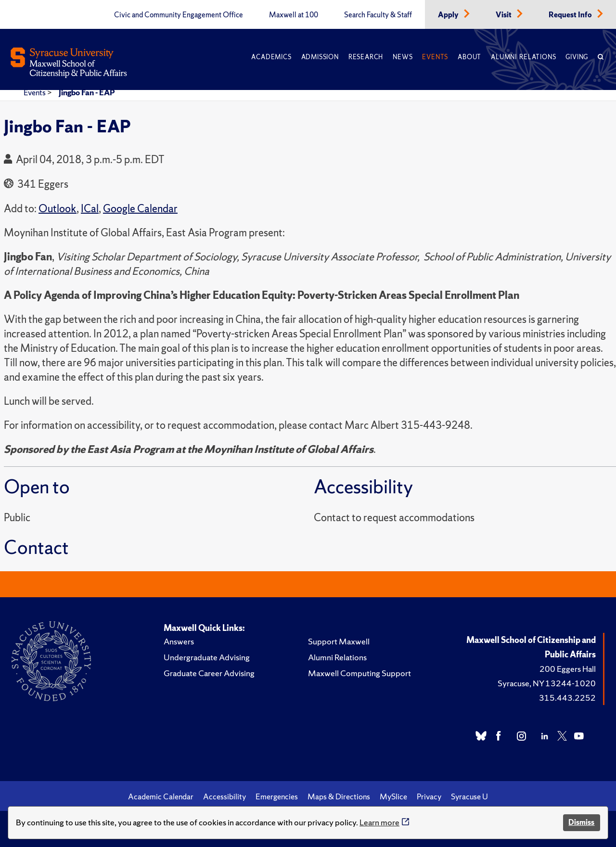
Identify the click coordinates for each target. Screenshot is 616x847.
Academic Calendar (161, 796)
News (403, 57)
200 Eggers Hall (568, 669)
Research (366, 57)
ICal (90, 209)
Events (435, 57)
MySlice (393, 796)
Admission (320, 57)
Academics (271, 57)
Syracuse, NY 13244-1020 (547, 683)
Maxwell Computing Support (359, 673)
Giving (577, 57)
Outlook (58, 209)
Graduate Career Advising (209, 673)
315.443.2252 (567, 698)
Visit (504, 15)
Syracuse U (469, 796)
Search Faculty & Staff (378, 15)
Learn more (379, 822)
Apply (449, 15)
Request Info (571, 15)
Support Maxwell (339, 641)
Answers (179, 641)
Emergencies (277, 796)
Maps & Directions (339, 796)
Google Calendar (140, 209)
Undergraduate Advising (207, 657)
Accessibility (225, 796)
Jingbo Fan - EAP (87, 92)
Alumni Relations (523, 57)
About (469, 57)
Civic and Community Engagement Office (179, 15)
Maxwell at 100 (294, 15)
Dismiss (581, 822)
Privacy (429, 796)
